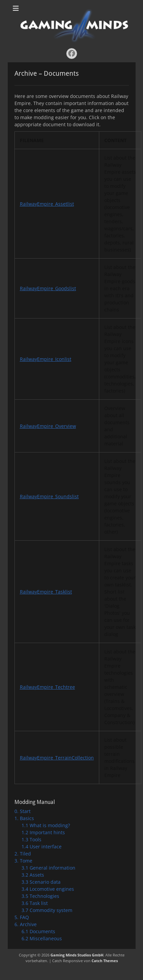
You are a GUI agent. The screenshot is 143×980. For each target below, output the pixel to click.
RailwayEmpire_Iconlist (46, 359)
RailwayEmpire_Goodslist (48, 288)
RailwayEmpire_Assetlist (47, 204)
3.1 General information (48, 868)
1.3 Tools (31, 839)
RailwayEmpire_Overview (48, 426)
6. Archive (26, 924)
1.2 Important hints (43, 832)
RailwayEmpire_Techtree (47, 687)
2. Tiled (23, 854)
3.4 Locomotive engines (48, 889)
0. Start (23, 811)
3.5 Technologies (40, 896)
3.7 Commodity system (47, 910)
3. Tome (23, 861)
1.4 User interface (42, 847)
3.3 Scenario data (41, 882)
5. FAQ (22, 917)
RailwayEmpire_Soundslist (49, 496)
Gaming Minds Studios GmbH (77, 955)
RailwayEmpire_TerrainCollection (57, 758)
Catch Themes (105, 961)
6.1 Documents (38, 931)
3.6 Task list (35, 903)
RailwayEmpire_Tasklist (46, 592)
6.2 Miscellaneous (42, 938)
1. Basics (24, 818)
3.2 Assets (33, 875)
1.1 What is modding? (46, 825)
